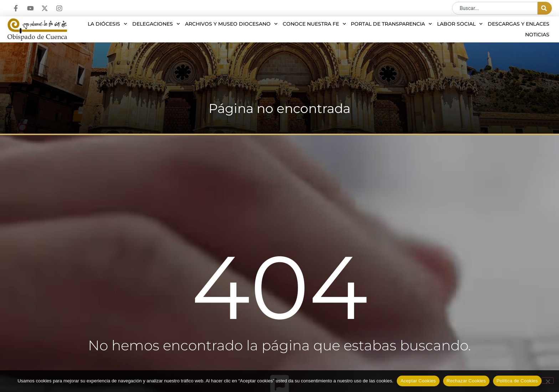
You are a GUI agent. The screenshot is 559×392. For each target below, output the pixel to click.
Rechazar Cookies (466, 381)
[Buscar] (545, 8)
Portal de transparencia (391, 24)
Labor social (460, 24)
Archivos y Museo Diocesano (231, 24)
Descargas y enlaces (519, 24)
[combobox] (495, 8)
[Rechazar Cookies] (548, 381)
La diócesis (107, 24)
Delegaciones (156, 24)
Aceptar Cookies (418, 381)
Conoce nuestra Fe (314, 24)
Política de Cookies (517, 381)
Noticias (537, 35)
